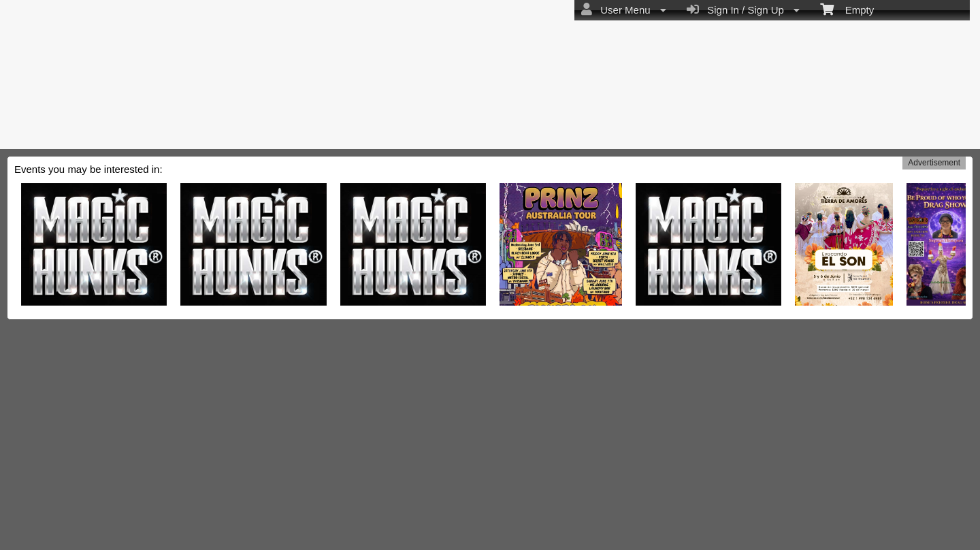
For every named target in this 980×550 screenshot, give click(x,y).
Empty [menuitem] (847, 9)
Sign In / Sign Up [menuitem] (743, 10)
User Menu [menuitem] (624, 10)
